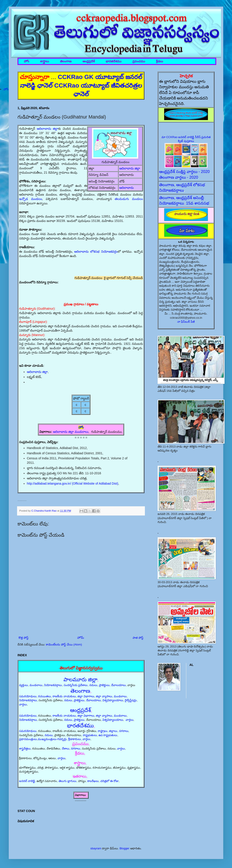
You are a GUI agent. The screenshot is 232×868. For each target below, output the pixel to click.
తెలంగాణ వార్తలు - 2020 (179, 177)
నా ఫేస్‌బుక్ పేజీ (186, 322)
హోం (26, 61)
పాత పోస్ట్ (138, 638)
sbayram (96, 848)
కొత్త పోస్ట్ (24, 638)
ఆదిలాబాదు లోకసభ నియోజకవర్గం (96, 252)
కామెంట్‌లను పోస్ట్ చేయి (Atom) (64, 644)
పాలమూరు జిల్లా (80, 679)
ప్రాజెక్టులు (104, 685)
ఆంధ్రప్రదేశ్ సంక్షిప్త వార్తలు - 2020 (184, 172)
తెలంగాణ (66, 61)
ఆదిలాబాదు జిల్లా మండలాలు (71, 432)
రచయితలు (45, 696)
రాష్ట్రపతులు (90, 735)
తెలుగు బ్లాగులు (68, 781)
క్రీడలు (160, 61)
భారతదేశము (114, 61)
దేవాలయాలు (119, 685)
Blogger (124, 848)
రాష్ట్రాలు (103, 731)
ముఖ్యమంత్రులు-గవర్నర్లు (52, 739)
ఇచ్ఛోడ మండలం (31, 199)
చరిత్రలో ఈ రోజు (109, 781)
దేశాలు (66, 748)
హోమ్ (81, 638)
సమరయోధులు (28, 696)
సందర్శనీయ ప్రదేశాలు (76, 685)
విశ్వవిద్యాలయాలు (113, 700)
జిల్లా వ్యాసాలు (104, 696)
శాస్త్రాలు (45, 61)
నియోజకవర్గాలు (53, 685)
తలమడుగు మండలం (129, 199)
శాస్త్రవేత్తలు (25, 748)
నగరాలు (124, 731)
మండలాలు (36, 685)
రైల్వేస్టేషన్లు (131, 700)
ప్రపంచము (139, 61)
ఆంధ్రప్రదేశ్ (89, 61)
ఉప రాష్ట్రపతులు (108, 735)
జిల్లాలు (113, 731)
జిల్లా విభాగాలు (86, 696)
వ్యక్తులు (24, 685)
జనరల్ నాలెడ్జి (27, 781)
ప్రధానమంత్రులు (28, 739)
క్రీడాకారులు (75, 739)
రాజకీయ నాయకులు (64, 696)
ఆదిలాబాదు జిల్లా (130, 168)
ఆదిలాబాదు (127, 188)
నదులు (93, 685)
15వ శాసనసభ (198, 203)
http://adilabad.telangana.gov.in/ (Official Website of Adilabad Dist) (73, 483)
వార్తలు (23, 704)
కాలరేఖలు (93, 781)
